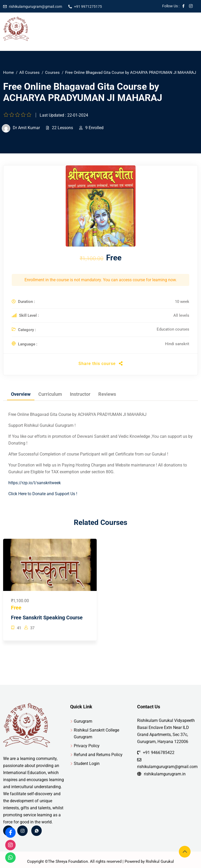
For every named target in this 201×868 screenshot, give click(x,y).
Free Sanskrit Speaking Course (47, 618)
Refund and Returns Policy (98, 755)
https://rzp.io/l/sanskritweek (35, 483)
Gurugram (83, 721)
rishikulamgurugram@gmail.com (35, 7)
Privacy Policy (87, 746)
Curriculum (50, 394)
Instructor (80, 394)
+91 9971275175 (88, 7)
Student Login (87, 764)
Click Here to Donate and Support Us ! (43, 494)
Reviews (107, 394)
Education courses (173, 329)
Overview (21, 394)
